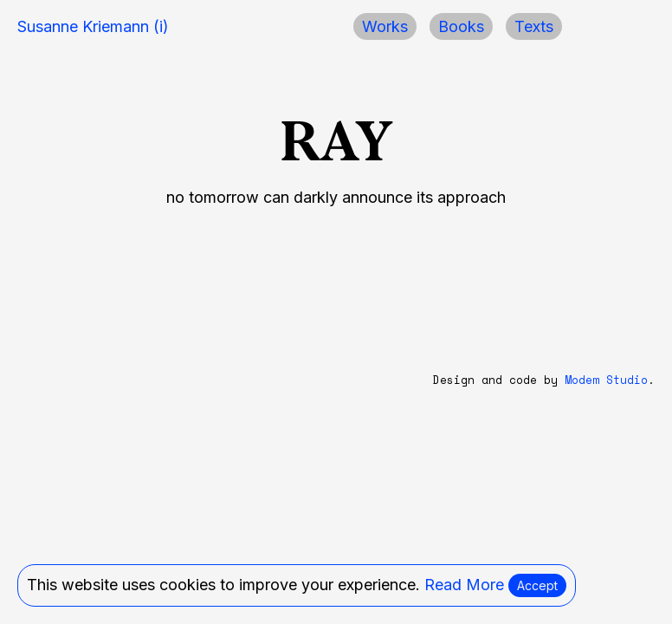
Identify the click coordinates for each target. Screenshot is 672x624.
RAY (336, 141)
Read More (464, 585)
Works (385, 26)
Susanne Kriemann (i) (93, 26)
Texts (534, 26)
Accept (537, 585)
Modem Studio (606, 380)
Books (461, 26)
